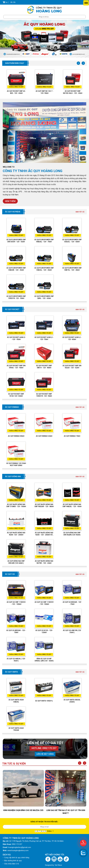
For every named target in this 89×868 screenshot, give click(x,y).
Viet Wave (58, 865)
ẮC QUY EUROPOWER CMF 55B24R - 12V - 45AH (16, 269)
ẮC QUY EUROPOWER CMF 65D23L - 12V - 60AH (72, 241)
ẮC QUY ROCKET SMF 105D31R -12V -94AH (44, 395)
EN (14, 2)
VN (11, 2)
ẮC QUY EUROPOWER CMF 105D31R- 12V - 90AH (16, 297)
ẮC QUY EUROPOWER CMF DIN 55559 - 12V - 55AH (16, 241)
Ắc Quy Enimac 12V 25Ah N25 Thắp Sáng (16, 464)
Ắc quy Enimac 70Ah (72, 436)
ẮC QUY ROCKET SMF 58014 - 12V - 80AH (44, 367)
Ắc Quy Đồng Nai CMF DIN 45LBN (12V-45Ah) (72, 534)
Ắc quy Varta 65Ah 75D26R (16, 729)
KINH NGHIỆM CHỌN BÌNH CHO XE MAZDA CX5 (23, 810)
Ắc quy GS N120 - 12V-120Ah (44, 631)
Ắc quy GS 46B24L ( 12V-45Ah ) (16, 660)
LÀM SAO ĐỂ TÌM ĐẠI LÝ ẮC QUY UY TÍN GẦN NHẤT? (66, 812)
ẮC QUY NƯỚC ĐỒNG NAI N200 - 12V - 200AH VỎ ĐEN (44, 534)
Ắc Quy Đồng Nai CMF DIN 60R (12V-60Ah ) (16, 562)
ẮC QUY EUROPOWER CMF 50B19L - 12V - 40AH (72, 269)
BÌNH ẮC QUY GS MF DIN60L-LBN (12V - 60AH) (44, 660)
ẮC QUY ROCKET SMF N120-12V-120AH (16, 395)
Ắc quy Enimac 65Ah (44, 436)
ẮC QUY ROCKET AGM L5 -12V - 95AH (16, 338)
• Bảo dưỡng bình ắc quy (12, 861)
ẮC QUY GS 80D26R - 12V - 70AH (16, 631)
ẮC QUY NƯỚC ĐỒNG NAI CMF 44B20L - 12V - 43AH (72, 505)
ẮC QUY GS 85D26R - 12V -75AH (72, 603)
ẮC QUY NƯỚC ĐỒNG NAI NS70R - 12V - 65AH (44, 562)
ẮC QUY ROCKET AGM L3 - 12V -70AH (44, 338)
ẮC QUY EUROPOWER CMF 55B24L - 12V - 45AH (44, 269)
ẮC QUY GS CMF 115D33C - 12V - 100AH (16, 603)
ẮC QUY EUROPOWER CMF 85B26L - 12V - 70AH (44, 241)
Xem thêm (10, 201)
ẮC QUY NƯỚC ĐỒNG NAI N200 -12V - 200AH (16, 534)
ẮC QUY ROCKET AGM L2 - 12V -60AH (72, 338)
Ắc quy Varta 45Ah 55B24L (16, 701)
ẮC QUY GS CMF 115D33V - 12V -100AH (44, 603)
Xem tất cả (80, 212)
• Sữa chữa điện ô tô (11, 864)
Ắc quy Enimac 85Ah (16, 436)
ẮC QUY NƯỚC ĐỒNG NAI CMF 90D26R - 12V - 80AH (44, 505)
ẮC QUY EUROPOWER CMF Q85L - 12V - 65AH (44, 297)
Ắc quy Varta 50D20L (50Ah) (72, 701)
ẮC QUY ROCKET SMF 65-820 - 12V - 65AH (16, 92)
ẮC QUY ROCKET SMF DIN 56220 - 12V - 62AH (72, 367)
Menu (86, 3)
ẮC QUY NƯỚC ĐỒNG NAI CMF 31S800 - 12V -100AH (16, 505)
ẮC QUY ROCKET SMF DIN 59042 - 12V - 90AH (16, 367)
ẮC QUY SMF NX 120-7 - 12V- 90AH (44, 92)
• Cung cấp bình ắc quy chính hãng (16, 858)
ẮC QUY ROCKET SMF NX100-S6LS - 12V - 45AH (73, 92)
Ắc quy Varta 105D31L (44, 701)
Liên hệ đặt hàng (45, 754)
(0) (7, 2)
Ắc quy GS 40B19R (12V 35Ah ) (72, 631)
